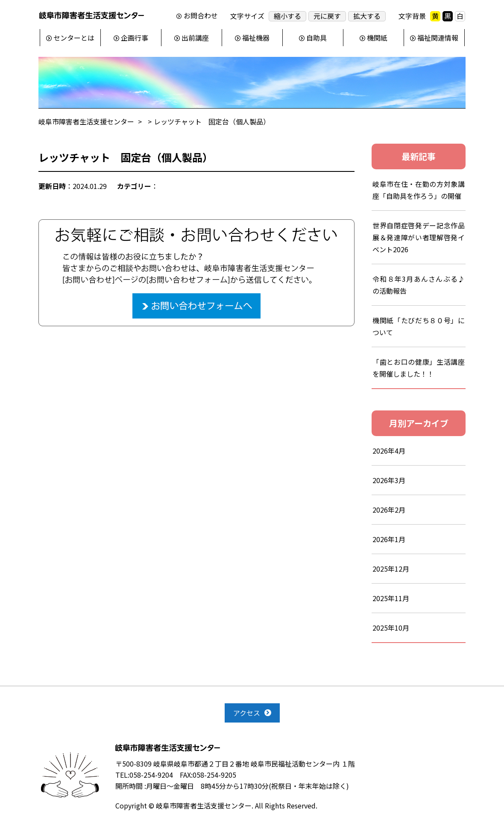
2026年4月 (389, 451)
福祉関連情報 (438, 38)
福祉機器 (256, 38)
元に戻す (327, 16)
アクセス (247, 713)
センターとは (74, 38)
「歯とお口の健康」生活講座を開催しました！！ (419, 368)
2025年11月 (391, 598)
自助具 (316, 38)
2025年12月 (391, 569)
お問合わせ (201, 16)
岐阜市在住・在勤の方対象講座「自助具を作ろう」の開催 (419, 190)
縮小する (287, 16)
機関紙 (377, 38)
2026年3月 (389, 480)
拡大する (367, 16)
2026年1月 (389, 539)
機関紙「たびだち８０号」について (419, 326)
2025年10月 (391, 628)
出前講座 (195, 38)
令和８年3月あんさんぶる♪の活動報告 (419, 285)
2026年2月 (389, 510)
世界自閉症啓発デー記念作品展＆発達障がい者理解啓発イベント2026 (419, 237)
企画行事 (135, 38)
